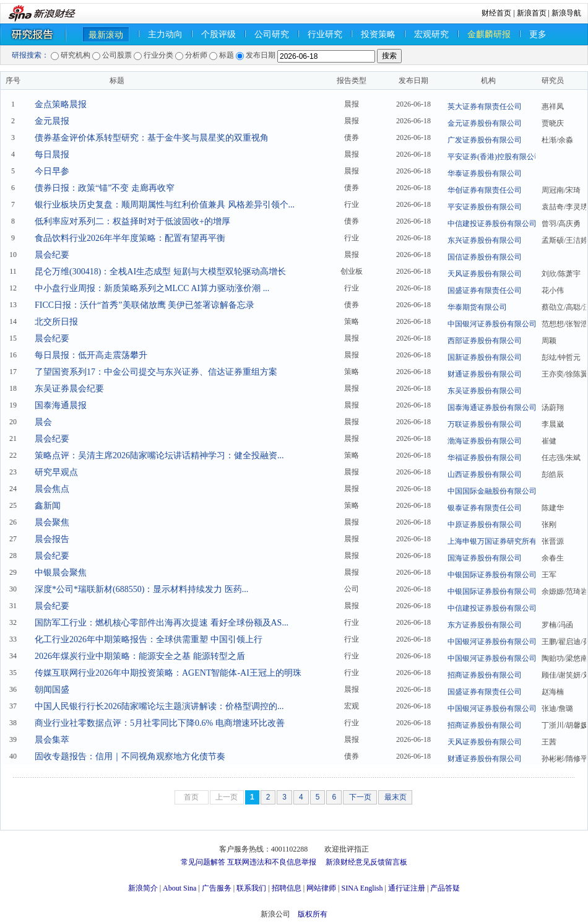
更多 (538, 34)
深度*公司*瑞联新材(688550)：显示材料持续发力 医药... (141, 589)
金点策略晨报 (61, 104)
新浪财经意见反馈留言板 (366, 862)
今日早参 (52, 171)
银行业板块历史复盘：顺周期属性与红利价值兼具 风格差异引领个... (165, 205)
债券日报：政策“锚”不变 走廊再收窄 (105, 188)
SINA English (362, 888)
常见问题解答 (203, 862)
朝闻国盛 (52, 690)
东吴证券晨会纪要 (69, 389)
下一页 (360, 797)
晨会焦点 (52, 489)
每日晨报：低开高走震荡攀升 (91, 355)
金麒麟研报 (489, 34)
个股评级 (218, 34)
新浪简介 (143, 888)
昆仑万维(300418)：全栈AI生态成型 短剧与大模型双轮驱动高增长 (160, 272)
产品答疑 (445, 888)
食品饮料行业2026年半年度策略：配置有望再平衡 (130, 238)
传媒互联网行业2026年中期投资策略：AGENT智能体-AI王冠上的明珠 (168, 673)
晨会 (43, 422)
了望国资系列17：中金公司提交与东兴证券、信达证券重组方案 (156, 372)
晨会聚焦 (52, 522)
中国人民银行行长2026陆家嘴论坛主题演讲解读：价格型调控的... (159, 706)
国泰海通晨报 (61, 405)
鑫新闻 (48, 506)
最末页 (396, 797)
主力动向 (165, 34)
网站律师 (321, 888)
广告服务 (217, 888)
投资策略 (378, 34)
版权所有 (313, 914)
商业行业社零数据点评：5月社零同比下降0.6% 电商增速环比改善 (160, 723)
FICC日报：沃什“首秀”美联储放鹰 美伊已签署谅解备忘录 (145, 305)
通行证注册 (407, 888)
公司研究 (272, 34)
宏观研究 (431, 34)
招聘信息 (287, 888)
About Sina (179, 888)
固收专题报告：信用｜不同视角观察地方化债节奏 (130, 756)
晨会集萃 (52, 740)
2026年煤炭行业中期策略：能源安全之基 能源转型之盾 (140, 656)
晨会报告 (52, 539)
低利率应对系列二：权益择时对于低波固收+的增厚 (132, 221)
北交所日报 (56, 322)
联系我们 (251, 888)
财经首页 (496, 13)
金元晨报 (52, 121)
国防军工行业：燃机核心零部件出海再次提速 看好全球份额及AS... (162, 623)
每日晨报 (52, 155)
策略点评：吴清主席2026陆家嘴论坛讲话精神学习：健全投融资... (159, 455)
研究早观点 (56, 472)
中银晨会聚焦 (61, 573)
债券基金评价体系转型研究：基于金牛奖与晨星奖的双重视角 (152, 138)
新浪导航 (566, 13)
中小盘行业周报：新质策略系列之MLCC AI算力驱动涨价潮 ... (152, 288)
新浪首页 (532, 13)
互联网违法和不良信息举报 (272, 862)
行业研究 (325, 34)
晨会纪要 (52, 255)
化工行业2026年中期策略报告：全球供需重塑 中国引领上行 (149, 639)
